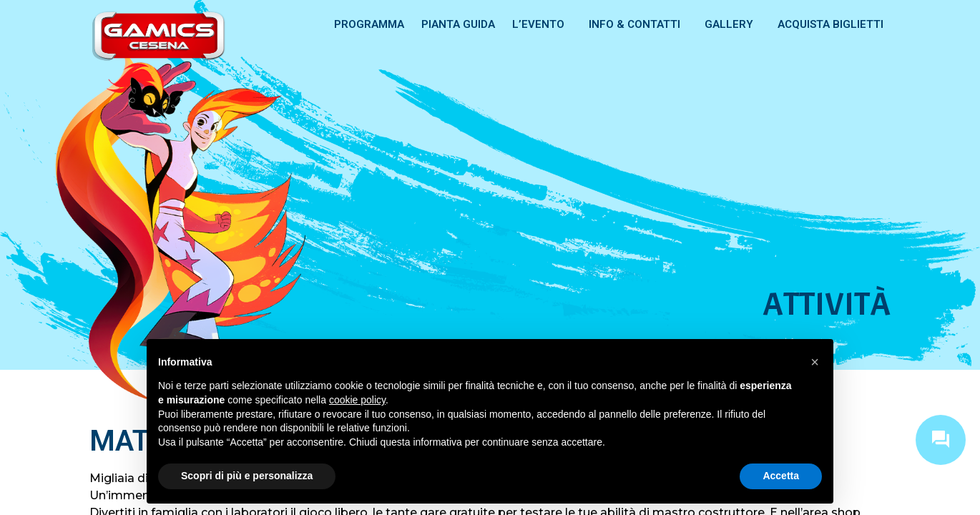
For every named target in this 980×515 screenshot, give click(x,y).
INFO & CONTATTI (638, 24)
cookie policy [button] (357, 400)
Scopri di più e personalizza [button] (247, 476)
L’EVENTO (542, 24)
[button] (815, 362)
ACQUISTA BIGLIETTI (830, 24)
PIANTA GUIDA (458, 24)
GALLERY (732, 24)
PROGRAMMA (369, 24)
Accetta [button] (781, 476)
